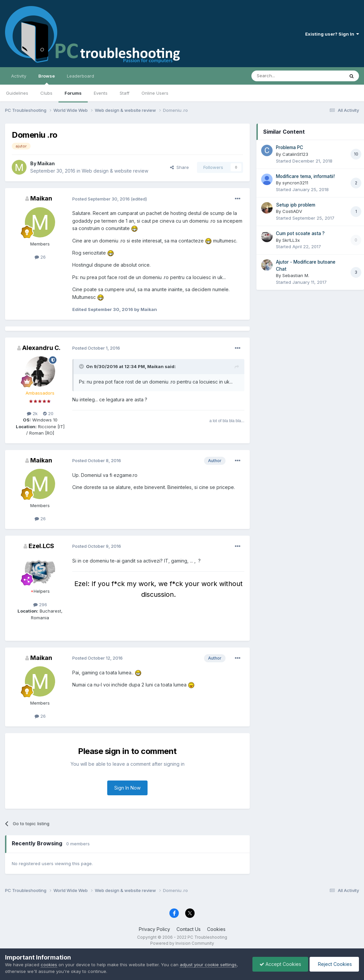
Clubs (46, 93)
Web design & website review (115, 171)
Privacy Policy (154, 929)
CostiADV (292, 211)
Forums (73, 93)
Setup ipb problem (296, 205)
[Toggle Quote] (82, 366)
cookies (49, 965)
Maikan (46, 163)
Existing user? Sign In (332, 34)
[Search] (281, 76)
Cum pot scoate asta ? (300, 233)
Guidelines (17, 93)
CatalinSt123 (295, 154)
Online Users (155, 93)
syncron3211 (295, 183)
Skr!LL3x (291, 240)
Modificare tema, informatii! (305, 176)
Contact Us (189, 929)
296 (40, 605)
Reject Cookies (334, 964)
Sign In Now (127, 788)
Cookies (216, 929)
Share (179, 167)
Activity (19, 76)
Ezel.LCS (41, 546)
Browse (47, 79)
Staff (125, 93)
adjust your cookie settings (208, 965)
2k (32, 413)
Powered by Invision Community (182, 943)
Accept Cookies (280, 964)
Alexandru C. (41, 348)
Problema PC (290, 147)
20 (48, 413)
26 (40, 257)
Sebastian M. (296, 275)
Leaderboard (80, 76)
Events (101, 93)
